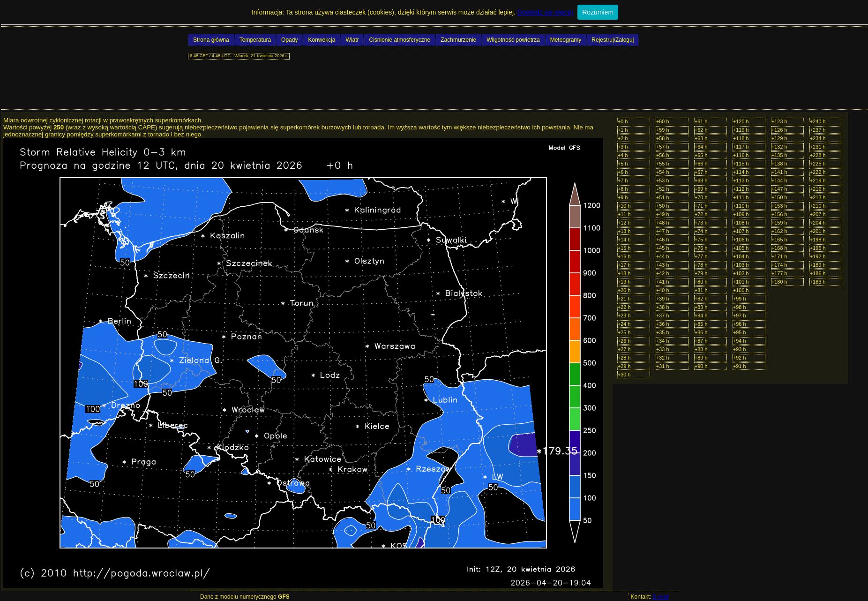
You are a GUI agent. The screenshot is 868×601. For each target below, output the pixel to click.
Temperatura (255, 40)
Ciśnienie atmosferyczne (400, 40)
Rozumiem (598, 12)
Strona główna (211, 40)
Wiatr (352, 40)
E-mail (661, 597)
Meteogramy (566, 40)
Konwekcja (322, 40)
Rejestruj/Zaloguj (613, 40)
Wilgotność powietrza (513, 40)
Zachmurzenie (458, 40)
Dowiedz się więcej (545, 12)
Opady (289, 40)
